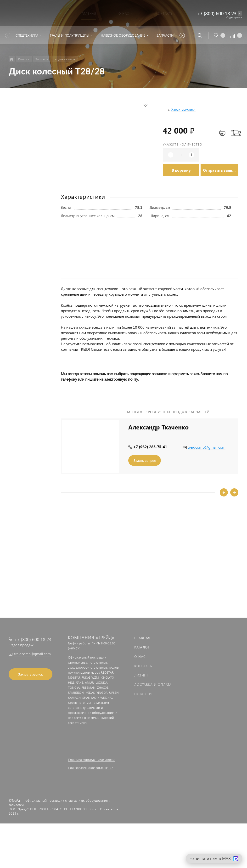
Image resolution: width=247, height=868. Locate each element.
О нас (140, 657)
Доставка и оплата (153, 685)
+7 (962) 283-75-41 (150, 447)
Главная (142, 638)
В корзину (181, 170)
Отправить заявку (220, 170)
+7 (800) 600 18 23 (216, 13)
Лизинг (141, 675)
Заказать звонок (31, 674)
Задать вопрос (145, 460)
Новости (143, 694)
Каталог (142, 647)
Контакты (143, 666)
